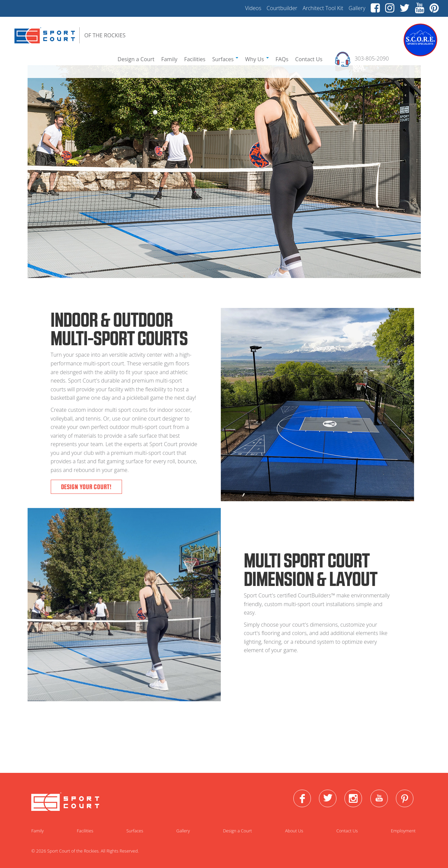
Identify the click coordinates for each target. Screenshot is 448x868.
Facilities (195, 59)
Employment (403, 831)
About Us (294, 831)
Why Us (257, 59)
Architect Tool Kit (323, 8)
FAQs (282, 59)
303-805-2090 (372, 59)
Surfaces (225, 59)
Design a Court (136, 59)
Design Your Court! (86, 487)
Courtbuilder (282, 8)
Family (169, 59)
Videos (253, 8)
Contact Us (309, 59)
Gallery (357, 8)
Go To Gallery (222, 751)
